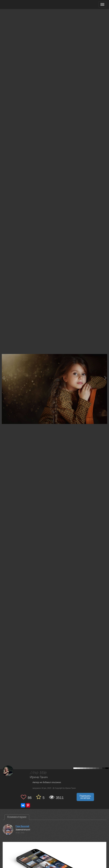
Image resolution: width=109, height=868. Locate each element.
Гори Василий (22, 826)
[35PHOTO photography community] (17, 5)
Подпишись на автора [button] (85, 797)
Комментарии (17, 817)
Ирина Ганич (39, 777)
